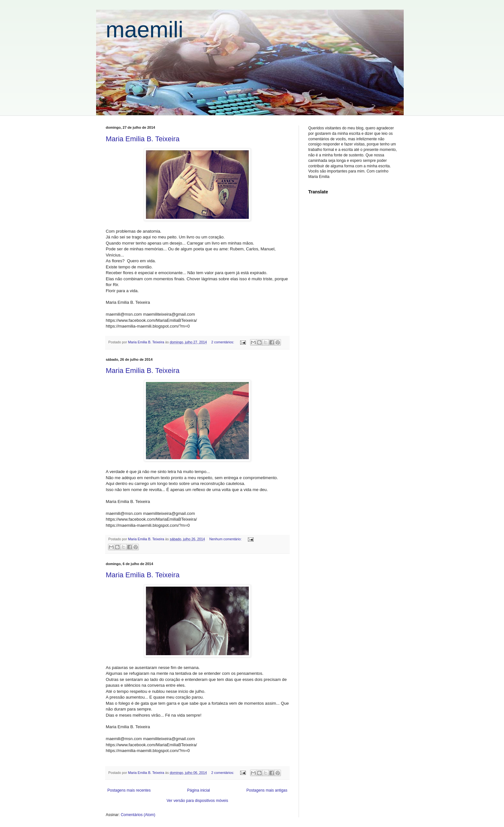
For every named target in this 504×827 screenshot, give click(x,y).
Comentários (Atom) (138, 815)
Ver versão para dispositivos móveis (197, 801)
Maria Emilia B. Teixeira (143, 139)
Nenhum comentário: (226, 539)
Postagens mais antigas (267, 790)
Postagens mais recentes (129, 790)
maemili (144, 30)
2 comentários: (223, 342)
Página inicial (198, 790)
